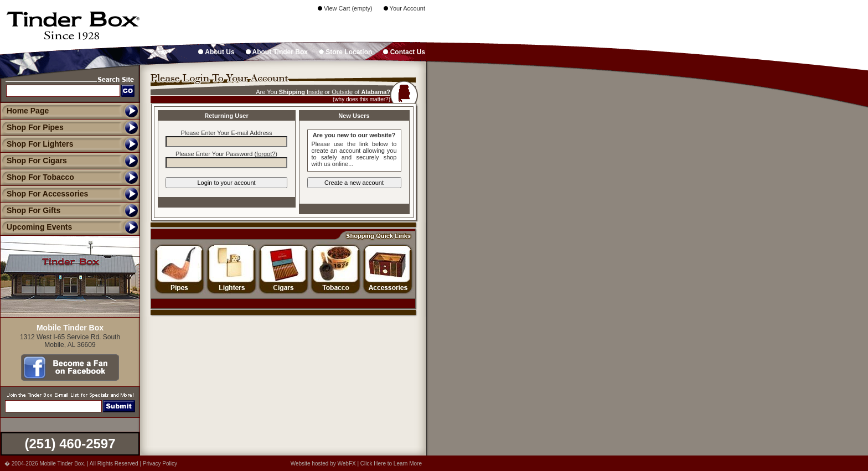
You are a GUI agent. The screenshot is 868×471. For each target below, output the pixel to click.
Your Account (404, 8)
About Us (216, 52)
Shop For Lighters (37, 144)
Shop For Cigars (33, 161)
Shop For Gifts (30, 210)
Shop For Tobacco (37, 177)
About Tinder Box (277, 52)
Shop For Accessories (44, 194)
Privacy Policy (160, 464)
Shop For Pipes (32, 127)
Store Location (345, 52)
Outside (342, 92)
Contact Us (404, 52)
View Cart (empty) (345, 8)
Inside (315, 92)
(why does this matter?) (361, 99)
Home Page (28, 111)
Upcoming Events (36, 227)
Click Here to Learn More (391, 464)
